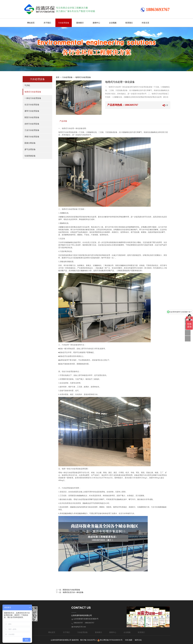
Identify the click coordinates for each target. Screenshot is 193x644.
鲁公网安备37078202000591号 (111, 640)
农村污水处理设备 (32, 124)
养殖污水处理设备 (32, 137)
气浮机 (27, 85)
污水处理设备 (64, 23)
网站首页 (31, 23)
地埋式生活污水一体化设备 (73, 592)
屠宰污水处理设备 (32, 111)
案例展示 (80, 23)
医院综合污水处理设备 (71, 590)
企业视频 (113, 23)
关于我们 (47, 23)
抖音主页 (145, 23)
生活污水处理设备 (32, 105)
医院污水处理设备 (32, 117)
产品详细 (63, 121)
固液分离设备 (30, 143)
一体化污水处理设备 (33, 98)
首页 (58, 77)
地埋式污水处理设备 (33, 92)
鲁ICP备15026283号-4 (88, 640)
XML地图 (129, 640)
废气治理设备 (30, 149)
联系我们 (129, 23)
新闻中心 (96, 23)
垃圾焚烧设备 (30, 156)
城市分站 (138, 640)
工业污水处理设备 (32, 130)
